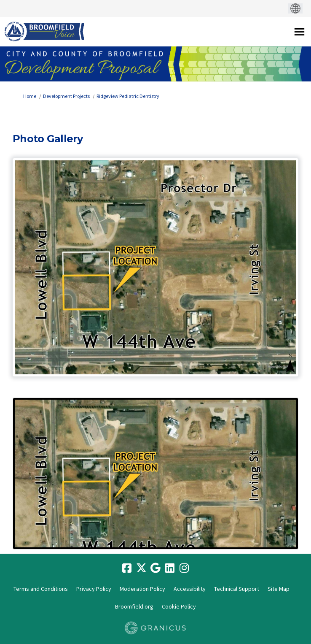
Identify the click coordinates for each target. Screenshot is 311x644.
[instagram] (184, 568)
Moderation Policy (142, 589)
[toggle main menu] (299, 32)
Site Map (279, 589)
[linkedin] (170, 568)
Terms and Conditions (41, 589)
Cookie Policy (179, 606)
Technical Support (237, 589)
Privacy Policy (94, 589)
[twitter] (141, 568)
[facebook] (127, 568)
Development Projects (66, 96)
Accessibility (190, 589)
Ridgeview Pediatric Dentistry (128, 96)
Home (30, 96)
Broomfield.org (134, 606)
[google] (155, 568)
